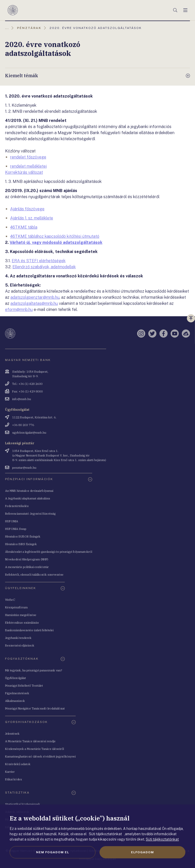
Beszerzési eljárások (20, 645)
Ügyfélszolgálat (15, 678)
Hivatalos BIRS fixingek (21, 544)
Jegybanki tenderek (18, 638)
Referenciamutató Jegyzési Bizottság (30, 514)
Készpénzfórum (16, 607)
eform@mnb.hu (19, 310)
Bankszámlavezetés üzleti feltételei (29, 630)
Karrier (10, 772)
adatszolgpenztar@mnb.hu (35, 297)
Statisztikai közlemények (23, 804)
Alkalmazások (15, 701)
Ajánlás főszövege (27, 209)
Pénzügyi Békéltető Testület (24, 685)
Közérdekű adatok (18, 764)
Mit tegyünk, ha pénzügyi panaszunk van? (34, 670)
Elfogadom (142, 852)
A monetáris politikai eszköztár (27, 567)
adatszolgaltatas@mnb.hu (34, 303)
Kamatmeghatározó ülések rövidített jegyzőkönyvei (40, 756)
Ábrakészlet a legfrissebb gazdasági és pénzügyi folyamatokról (49, 552)
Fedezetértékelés (17, 506)
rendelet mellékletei (28, 166)
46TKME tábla (24, 227)
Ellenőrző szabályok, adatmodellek (44, 267)
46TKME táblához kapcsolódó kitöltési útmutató (55, 236)
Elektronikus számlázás (22, 622)
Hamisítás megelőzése (21, 615)
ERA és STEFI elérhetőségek (39, 261)
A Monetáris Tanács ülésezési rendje (30, 741)
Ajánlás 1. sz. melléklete (32, 218)
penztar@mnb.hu (24, 468)
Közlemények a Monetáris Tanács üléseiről (35, 749)
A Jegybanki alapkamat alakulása (28, 498)
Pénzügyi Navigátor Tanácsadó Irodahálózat (35, 708)
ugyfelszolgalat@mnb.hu (29, 432)
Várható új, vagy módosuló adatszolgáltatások (56, 242)
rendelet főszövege (28, 157)
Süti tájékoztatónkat (162, 839)
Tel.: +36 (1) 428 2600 (27, 384)
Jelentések (12, 733)
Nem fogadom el (53, 852)
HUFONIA (12, 521)
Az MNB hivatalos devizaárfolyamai (29, 491)
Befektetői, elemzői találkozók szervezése (34, 574)
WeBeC (10, 600)
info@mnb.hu (22, 399)
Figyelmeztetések (17, 693)
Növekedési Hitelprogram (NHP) (27, 559)
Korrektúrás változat (24, 172)
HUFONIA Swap (16, 529)
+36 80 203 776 (23, 425)
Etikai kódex (14, 779)
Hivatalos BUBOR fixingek (23, 536)
